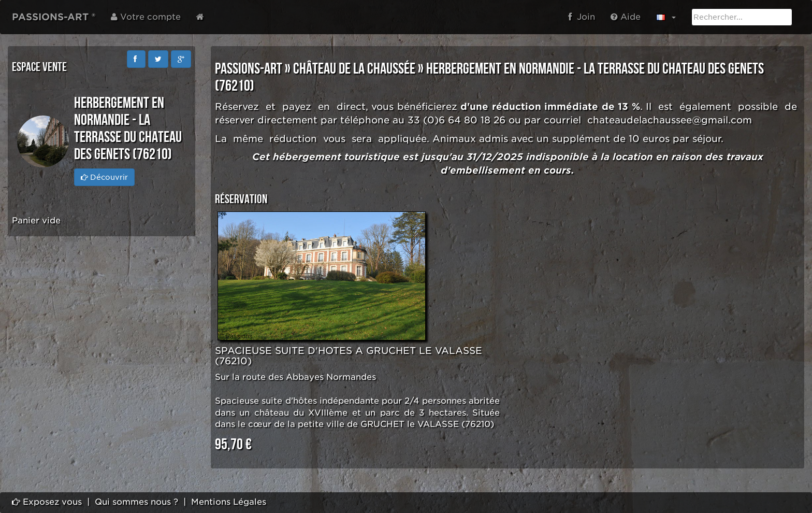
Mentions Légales (229, 502)
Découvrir (104, 177)
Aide (626, 17)
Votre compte (146, 17)
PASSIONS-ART (249, 69)
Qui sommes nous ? (136, 502)
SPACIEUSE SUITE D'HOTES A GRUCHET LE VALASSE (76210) (349, 356)
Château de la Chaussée (354, 69)
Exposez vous (47, 502)
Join (582, 17)
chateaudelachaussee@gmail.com (670, 120)
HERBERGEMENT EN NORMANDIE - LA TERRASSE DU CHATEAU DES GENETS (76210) (489, 77)
